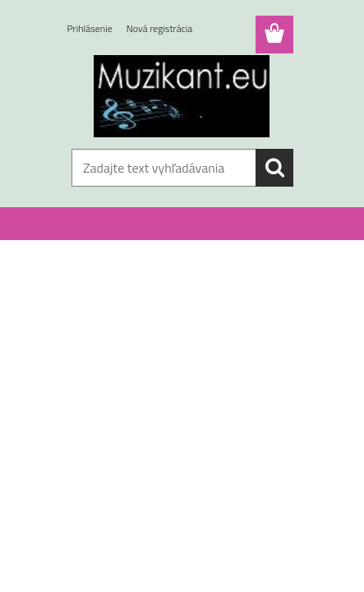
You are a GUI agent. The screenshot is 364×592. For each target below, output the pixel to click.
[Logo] (182, 96)
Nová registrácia (160, 28)
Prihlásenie (90, 28)
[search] (274, 168)
